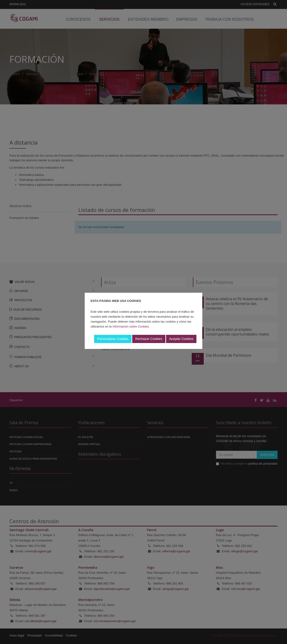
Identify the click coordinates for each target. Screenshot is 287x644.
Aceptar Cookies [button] (181, 339)
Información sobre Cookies (131, 326)
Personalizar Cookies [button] (113, 339)
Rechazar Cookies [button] (149, 339)
